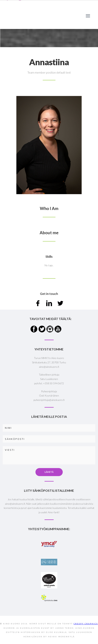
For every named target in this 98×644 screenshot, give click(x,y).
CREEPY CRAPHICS (86, 624)
